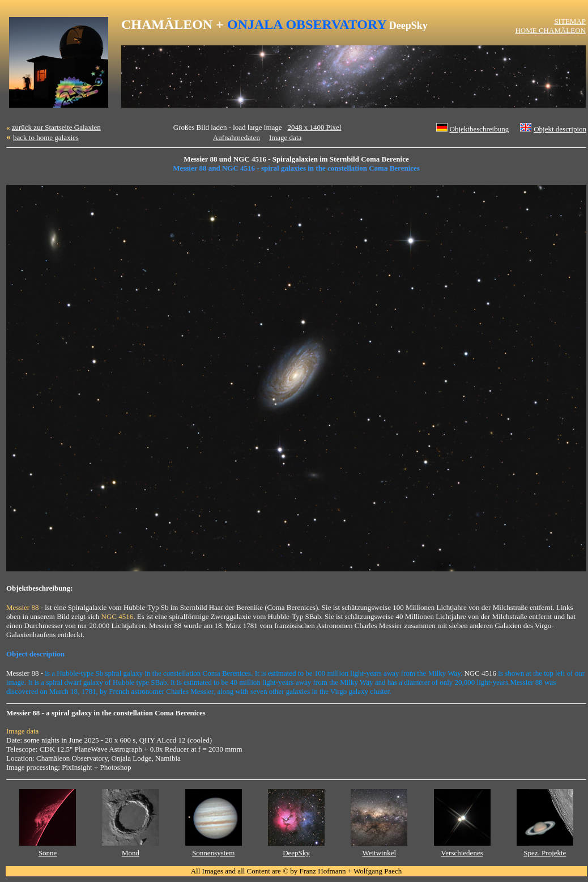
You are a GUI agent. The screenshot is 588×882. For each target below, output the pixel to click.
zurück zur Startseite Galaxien (56, 127)
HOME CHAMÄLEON (550, 30)
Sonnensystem (213, 853)
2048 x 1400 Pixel (314, 127)
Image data (285, 137)
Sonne (48, 853)
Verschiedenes (462, 853)
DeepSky (296, 853)
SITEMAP (570, 21)
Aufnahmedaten (237, 137)
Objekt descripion (560, 129)
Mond (131, 853)
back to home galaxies (46, 137)
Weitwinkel (379, 853)
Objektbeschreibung (480, 129)
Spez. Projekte (545, 853)
